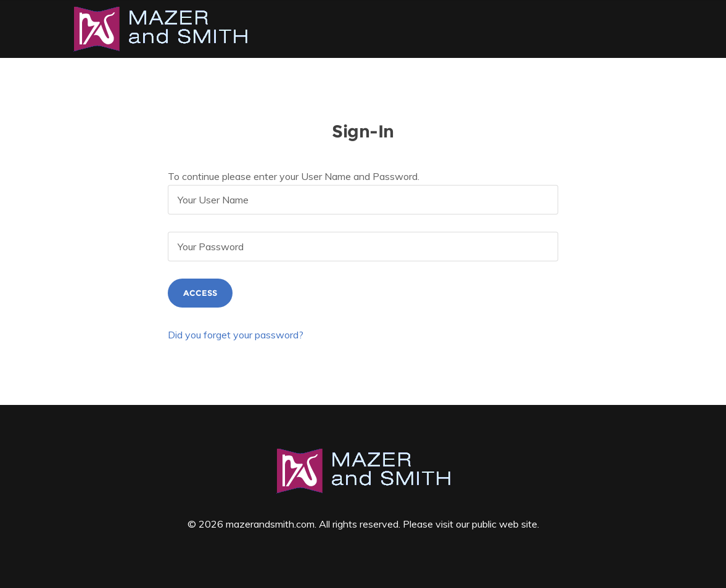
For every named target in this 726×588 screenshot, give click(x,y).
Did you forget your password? (236, 335)
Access (200, 293)
